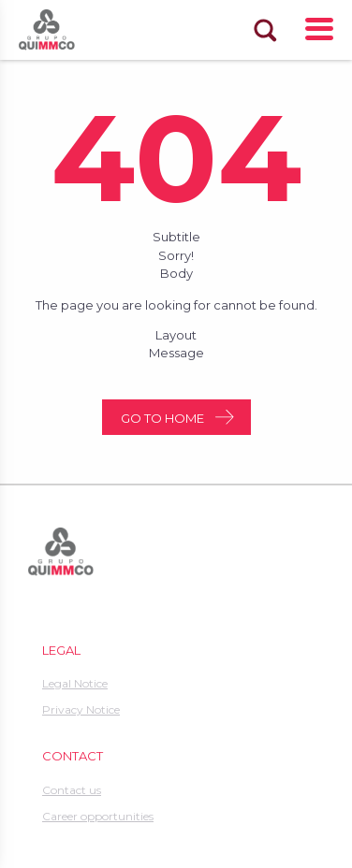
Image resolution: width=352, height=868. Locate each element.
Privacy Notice (81, 709)
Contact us (72, 790)
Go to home (162, 418)
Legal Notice (75, 683)
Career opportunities (98, 816)
